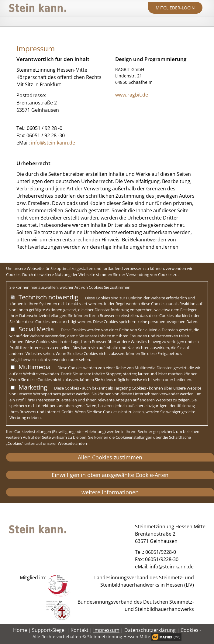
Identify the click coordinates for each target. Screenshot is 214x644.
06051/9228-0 (161, 552)
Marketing (33, 387)
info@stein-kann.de (53, 143)
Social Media (36, 329)
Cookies (190, 630)
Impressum (106, 630)
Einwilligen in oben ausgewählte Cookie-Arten (110, 475)
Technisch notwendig (48, 297)
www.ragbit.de (132, 95)
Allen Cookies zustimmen (110, 457)
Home (20, 630)
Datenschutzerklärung (150, 630)
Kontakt (79, 630)
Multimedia (35, 367)
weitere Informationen (110, 492)
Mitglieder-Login (175, 8)
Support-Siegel (49, 630)
